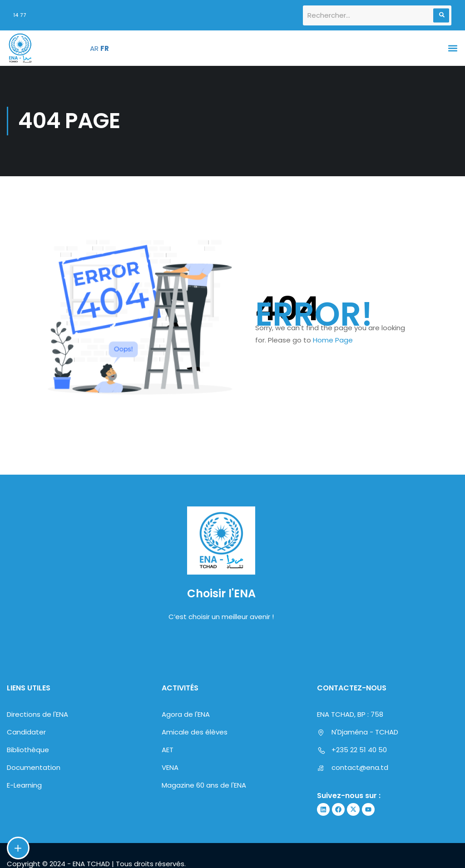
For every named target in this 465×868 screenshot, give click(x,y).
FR (105, 48)
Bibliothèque (28, 799)
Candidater (26, 781)
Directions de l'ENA (37, 764)
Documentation (34, 817)
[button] (453, 48)
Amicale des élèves (195, 781)
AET (168, 799)
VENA (170, 817)
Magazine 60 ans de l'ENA (204, 835)
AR (94, 48)
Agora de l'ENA (186, 764)
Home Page (333, 340)
